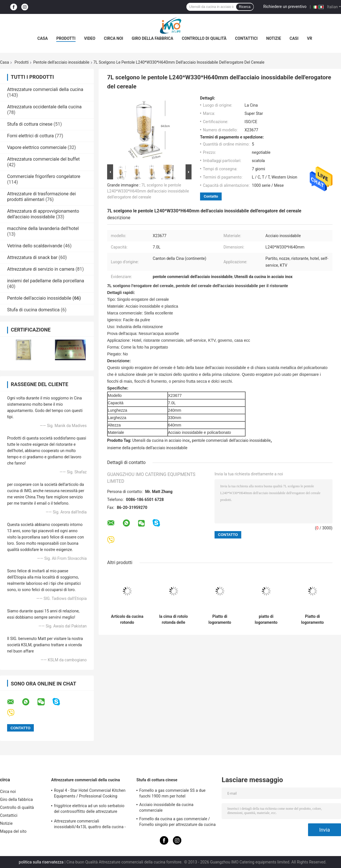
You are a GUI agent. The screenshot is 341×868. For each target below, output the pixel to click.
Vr (309, 38)
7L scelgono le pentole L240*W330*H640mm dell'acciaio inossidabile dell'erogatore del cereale (148, 191)
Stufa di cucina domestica (33, 310)
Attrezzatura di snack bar (32, 257)
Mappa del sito (13, 831)
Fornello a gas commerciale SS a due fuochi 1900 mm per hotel (172, 793)
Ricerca (245, 7)
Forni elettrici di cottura (30, 136)
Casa (43, 38)
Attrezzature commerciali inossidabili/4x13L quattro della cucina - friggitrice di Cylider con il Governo (90, 825)
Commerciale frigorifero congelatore (44, 176)
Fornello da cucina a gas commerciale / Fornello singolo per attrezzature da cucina (177, 822)
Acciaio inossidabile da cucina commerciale (166, 807)
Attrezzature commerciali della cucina (45, 89)
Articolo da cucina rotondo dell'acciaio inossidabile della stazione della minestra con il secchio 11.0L (127, 620)
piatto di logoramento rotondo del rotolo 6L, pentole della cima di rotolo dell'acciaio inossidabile (266, 620)
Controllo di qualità (204, 38)
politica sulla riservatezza (41, 862)
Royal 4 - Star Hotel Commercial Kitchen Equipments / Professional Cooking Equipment (90, 794)
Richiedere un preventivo (285, 7)
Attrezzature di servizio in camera (41, 269)
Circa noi (114, 38)
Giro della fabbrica (152, 38)
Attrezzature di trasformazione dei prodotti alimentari (41, 197)
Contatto (211, 196)
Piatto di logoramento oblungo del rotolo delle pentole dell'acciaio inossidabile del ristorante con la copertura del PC (312, 620)
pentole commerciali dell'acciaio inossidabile (231, 440)
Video (90, 38)
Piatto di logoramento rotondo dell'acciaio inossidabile (220, 620)
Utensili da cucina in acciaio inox (161, 440)
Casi (294, 38)
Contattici (246, 38)
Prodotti (66, 38)
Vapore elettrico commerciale (37, 147)
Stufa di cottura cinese (30, 124)
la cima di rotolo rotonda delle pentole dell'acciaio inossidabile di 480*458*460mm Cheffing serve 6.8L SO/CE (173, 620)
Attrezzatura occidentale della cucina (44, 107)
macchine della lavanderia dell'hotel (43, 228)
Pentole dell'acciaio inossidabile (61, 62)
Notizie (274, 38)
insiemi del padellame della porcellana (46, 281)
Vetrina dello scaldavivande (35, 246)
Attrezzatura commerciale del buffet (43, 159)
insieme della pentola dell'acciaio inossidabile (147, 448)
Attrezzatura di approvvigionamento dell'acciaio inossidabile (43, 214)
